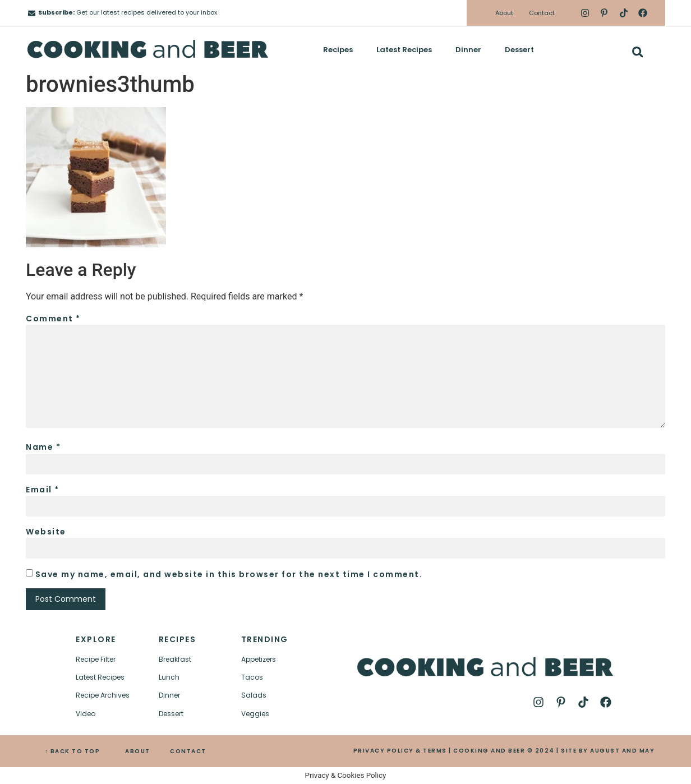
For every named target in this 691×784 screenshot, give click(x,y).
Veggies (255, 714)
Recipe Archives (103, 695)
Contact (542, 13)
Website (46, 532)
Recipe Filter (96, 659)
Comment (53, 319)
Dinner (468, 50)
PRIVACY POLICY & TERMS (400, 751)
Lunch (169, 677)
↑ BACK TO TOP (73, 751)
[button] (637, 52)
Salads (254, 695)
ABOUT (138, 751)
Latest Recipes (404, 50)
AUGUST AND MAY (622, 751)
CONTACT (188, 751)
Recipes (338, 50)
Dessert (519, 50)
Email (43, 490)
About (504, 13)
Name (43, 447)
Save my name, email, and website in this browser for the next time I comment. (229, 574)
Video (86, 714)
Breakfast (175, 659)
